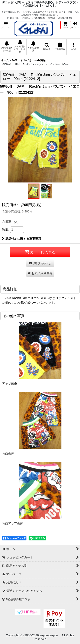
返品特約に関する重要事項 (22, 239)
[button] (6, 25)
